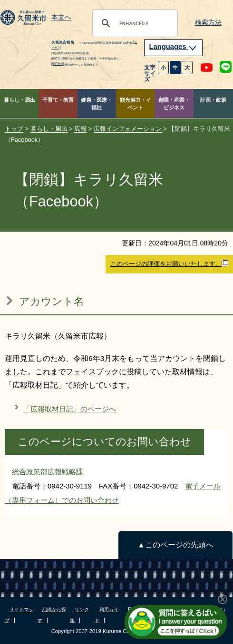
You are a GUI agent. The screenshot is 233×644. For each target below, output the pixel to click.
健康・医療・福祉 (97, 104)
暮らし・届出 (19, 100)
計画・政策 (213, 100)
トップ (14, 129)
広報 (80, 129)
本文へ (61, 18)
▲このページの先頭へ (175, 545)
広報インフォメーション (128, 129)
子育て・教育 (58, 100)
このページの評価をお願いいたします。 (169, 263)
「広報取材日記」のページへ (70, 409)
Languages (174, 47)
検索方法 (208, 23)
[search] (134, 23)
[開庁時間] (58, 63)
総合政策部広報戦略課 (48, 472)
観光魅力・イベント (136, 104)
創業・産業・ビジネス (174, 104)
